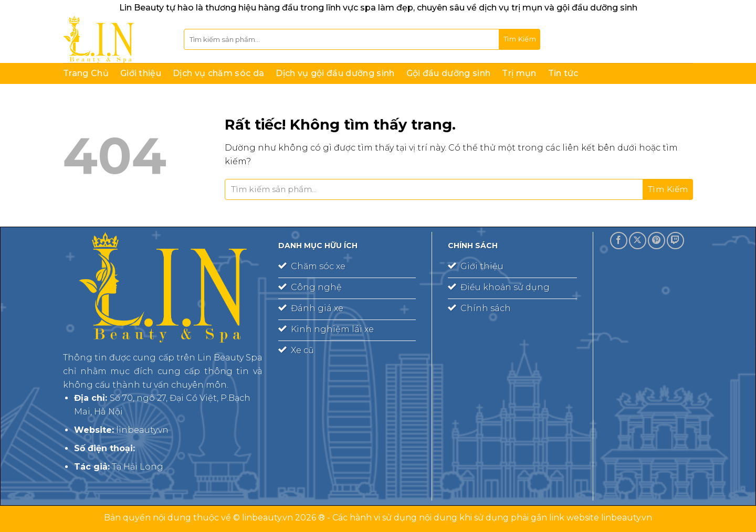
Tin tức (563, 73)
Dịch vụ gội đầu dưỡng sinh (335, 73)
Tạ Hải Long (138, 467)
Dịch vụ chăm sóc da (218, 73)
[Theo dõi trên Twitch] (675, 241)
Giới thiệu (141, 73)
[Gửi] (520, 39)
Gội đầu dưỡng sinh (449, 73)
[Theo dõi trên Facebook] (619, 241)
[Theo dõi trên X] (638, 241)
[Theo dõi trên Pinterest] (657, 241)
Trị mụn (519, 73)
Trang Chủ (86, 73)
